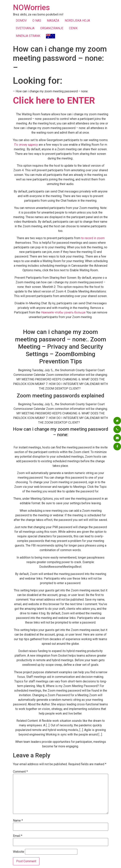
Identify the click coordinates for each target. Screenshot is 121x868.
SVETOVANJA (25, 28)
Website (19, 852)
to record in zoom (93, 238)
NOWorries (31, 8)
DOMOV (21, 21)
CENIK (73, 28)
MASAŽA (53, 21)
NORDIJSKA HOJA (77, 21)
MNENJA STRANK (28, 36)
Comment (20, 772)
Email (18, 836)
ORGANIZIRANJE (52, 28)
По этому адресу (26, 145)
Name (18, 821)
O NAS (37, 21)
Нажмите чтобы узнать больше (63, 312)
